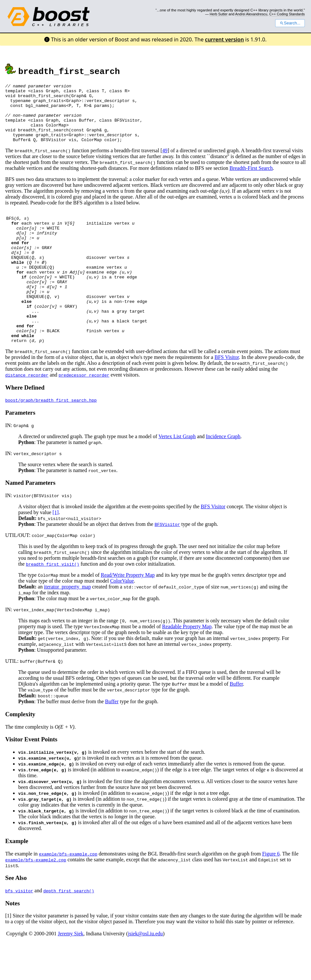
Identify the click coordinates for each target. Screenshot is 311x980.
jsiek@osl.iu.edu (145, 971)
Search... (290, 23)
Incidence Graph (223, 474)
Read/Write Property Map (128, 612)
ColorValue (122, 618)
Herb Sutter (219, 14)
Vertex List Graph (177, 474)
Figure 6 (271, 891)
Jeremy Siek (71, 971)
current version (224, 39)
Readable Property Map (187, 664)
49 (165, 162)
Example (17, 878)
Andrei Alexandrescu (251, 14)
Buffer (236, 721)
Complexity (20, 751)
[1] (56, 549)
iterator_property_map (67, 624)
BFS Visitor (227, 394)
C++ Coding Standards (287, 14)
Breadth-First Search (251, 180)
